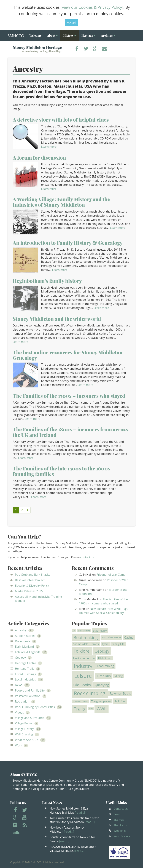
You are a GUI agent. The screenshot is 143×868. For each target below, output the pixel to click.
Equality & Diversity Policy (32, 586)
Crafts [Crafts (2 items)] (95, 644)
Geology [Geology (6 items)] (102, 651)
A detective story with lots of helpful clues (61, 120)
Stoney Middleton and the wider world (57, 319)
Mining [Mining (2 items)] (119, 676)
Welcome (35, 35)
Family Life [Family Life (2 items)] (118, 644)
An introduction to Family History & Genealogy (68, 243)
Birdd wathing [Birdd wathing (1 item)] (84, 631)
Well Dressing (24, 734)
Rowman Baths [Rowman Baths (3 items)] (120, 693)
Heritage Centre (26, 663)
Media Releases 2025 (29, 591)
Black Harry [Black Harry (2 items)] (100, 631)
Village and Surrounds (30, 718)
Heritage (88, 35)
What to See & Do (27, 740)
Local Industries (25, 679)
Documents (23, 641)
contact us (87, 557)
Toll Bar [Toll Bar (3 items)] (120, 701)
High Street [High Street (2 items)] (105, 658)
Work (19, 745)
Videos (20, 712)
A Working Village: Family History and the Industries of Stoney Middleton (61, 202)
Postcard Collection (28, 696)
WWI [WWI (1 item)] (91, 709)
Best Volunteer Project (30, 580)
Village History (25, 729)
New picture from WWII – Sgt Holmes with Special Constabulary (103, 611)
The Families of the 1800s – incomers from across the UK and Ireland (70, 432)
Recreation (22, 701)
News (19, 685)
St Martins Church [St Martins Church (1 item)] (80, 701)
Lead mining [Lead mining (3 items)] (106, 666)
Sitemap (119, 820)
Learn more (49, 147)
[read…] (80, 813)
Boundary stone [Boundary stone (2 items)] (111, 637)
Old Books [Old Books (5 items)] (82, 685)
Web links (120, 831)
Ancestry (21, 630)
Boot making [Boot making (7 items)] (86, 637)
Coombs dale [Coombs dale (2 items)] (81, 644)
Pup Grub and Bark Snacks (33, 575)
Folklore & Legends (28, 652)
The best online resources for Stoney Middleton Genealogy (68, 355)
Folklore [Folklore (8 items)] (82, 651)
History (69, 35)
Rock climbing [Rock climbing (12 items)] (90, 693)
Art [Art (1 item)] (74, 631)
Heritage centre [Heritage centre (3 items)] (84, 658)
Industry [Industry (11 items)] (83, 666)
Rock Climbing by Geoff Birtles (35, 707)
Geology (21, 658)
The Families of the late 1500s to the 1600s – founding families (64, 471)
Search (118, 814)
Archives (108, 35)
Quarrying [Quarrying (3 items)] (102, 685)
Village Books (24, 723)
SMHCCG (16, 35)
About (52, 35)
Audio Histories (25, 636)
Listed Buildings (25, 674)
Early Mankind (25, 647)
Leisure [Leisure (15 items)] (83, 676)
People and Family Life (30, 690)
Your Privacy (122, 836)
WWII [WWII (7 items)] (102, 709)
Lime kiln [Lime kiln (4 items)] (104, 676)
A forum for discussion (39, 158)
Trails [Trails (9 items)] (79, 709)
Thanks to (120, 825)
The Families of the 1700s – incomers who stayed (69, 396)
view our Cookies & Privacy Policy (92, 7)
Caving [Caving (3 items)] (129, 637)
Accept (72, 22)
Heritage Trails (25, 669)
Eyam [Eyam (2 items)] (105, 644)
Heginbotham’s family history (47, 281)
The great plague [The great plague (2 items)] (101, 701)
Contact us (121, 809)
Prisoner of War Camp (111, 575)
